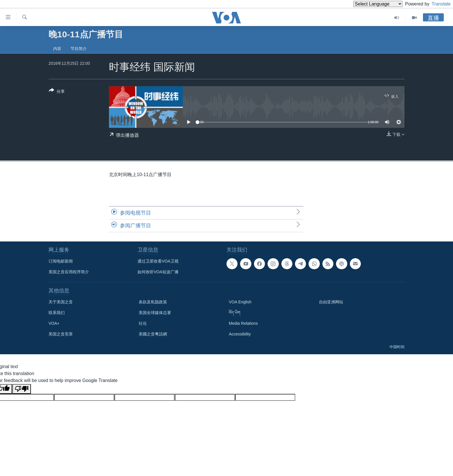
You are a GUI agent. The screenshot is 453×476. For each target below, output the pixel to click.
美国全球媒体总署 (155, 313)
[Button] (57, 92)
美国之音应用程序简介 (69, 272)
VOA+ (54, 323)
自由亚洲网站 (331, 302)
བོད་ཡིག (235, 313)
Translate (436, 4)
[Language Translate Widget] (368, 4)
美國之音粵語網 (153, 334)
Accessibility (240, 334)
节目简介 (79, 49)
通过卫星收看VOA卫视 (158, 261)
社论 (143, 323)
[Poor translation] (22, 389)
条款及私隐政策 (153, 302)
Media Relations (243, 323)
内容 (57, 49)
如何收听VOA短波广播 (158, 272)
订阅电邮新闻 (61, 261)
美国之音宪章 (61, 334)
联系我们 (57, 313)
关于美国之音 (61, 302)
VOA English (240, 302)
